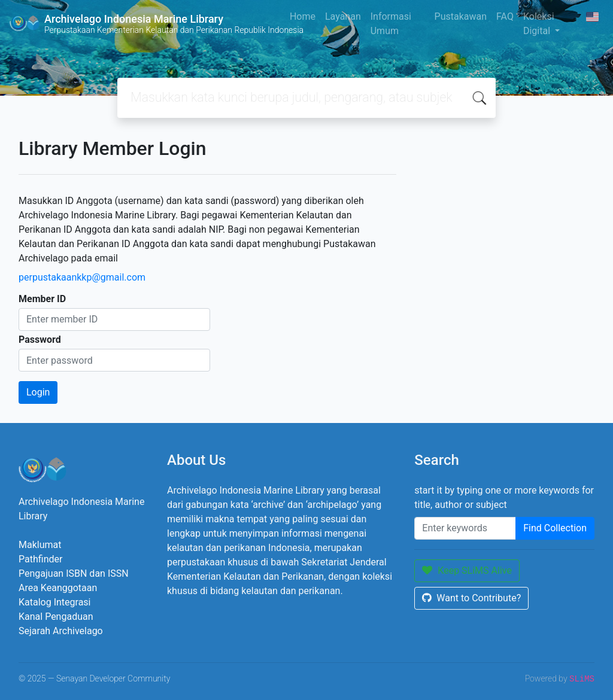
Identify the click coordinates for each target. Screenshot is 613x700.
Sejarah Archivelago (61, 631)
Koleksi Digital (539, 24)
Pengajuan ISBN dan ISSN (74, 573)
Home (303, 16)
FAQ (505, 16)
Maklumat (40, 545)
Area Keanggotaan (58, 588)
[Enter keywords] (465, 528)
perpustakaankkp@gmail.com (82, 277)
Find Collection (555, 528)
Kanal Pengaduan (56, 617)
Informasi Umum (391, 24)
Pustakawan (461, 16)
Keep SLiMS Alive (467, 570)
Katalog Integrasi (55, 602)
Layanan (343, 16)
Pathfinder (40, 559)
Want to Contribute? (471, 598)
